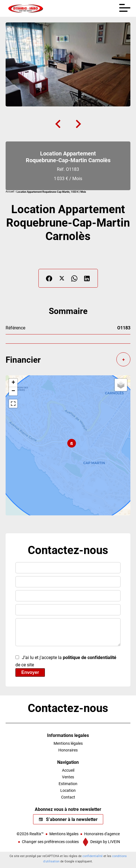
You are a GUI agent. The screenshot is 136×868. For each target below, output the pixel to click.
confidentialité (93, 856)
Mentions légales (64, 834)
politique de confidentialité (90, 657)
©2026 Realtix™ (30, 834)
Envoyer (30, 672)
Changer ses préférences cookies (50, 842)
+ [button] (13, 383)
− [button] (13, 391)
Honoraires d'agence (102, 834)
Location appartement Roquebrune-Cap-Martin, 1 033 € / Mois (51, 192)
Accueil (10, 192)
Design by (105, 842)
